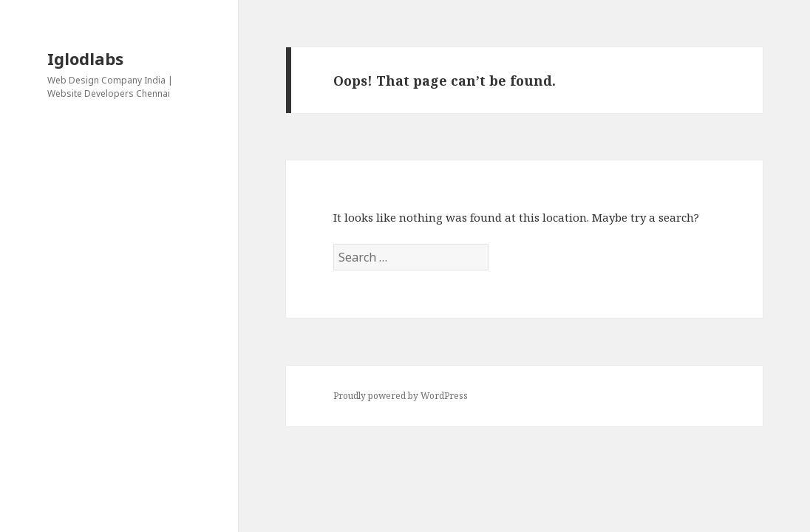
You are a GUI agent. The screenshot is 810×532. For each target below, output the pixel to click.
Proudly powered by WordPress (401, 396)
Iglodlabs (85, 58)
